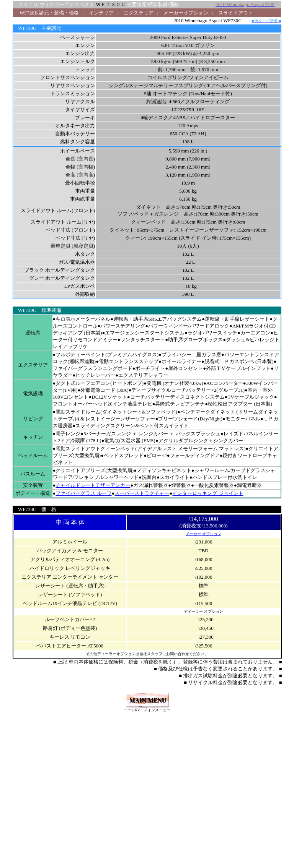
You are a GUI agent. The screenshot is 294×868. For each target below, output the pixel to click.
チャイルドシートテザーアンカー (93, 485)
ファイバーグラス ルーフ (83, 493)
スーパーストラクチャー (142, 493)
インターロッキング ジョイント (208, 493)
